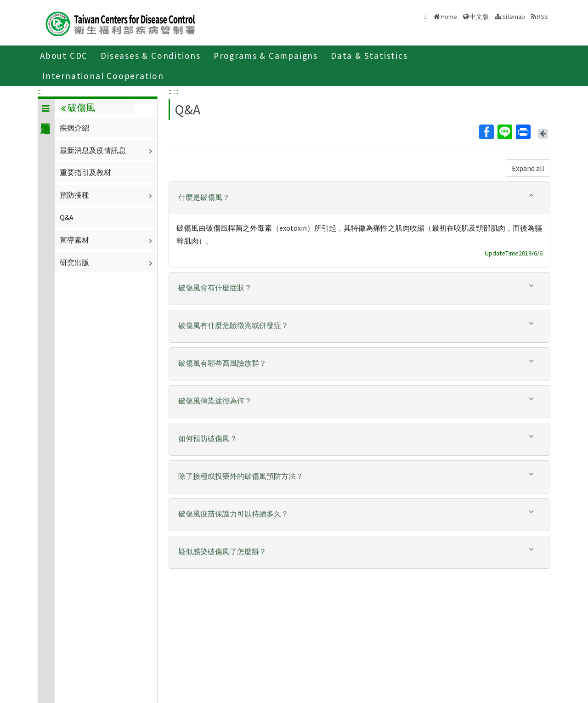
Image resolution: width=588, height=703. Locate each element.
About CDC (64, 56)
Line (504, 132)
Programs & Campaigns (266, 56)
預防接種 (107, 195)
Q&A (67, 217)
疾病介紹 (74, 128)
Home (449, 17)
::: (40, 91)
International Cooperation (103, 76)
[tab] (359, 198)
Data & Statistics (369, 56)
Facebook (486, 132)
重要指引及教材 (85, 172)
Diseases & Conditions (151, 56)
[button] (359, 197)
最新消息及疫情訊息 (107, 150)
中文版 (479, 17)
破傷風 (78, 108)
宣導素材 (107, 240)
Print (523, 132)
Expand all (528, 168)
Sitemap (514, 17)
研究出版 (107, 262)
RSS (543, 17)
